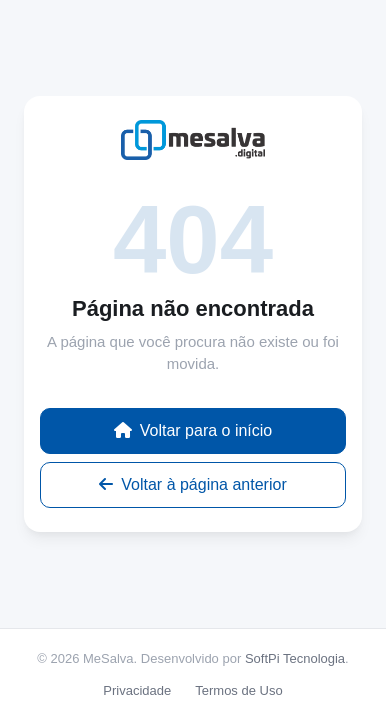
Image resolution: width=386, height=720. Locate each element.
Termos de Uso (238, 690)
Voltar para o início (193, 430)
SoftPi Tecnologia (295, 658)
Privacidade (137, 690)
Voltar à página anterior (192, 484)
